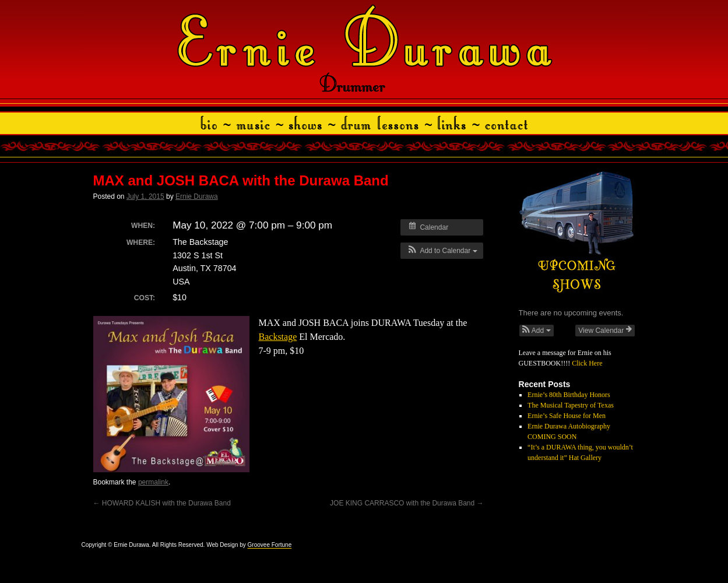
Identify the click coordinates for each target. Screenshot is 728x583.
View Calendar (605, 330)
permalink (153, 482)
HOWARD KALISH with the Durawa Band (162, 503)
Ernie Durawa (197, 196)
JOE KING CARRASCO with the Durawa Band (407, 503)
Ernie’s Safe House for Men (567, 416)
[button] (442, 251)
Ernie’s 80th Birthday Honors (569, 395)
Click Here (587, 363)
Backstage (278, 337)
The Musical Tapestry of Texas (571, 405)
